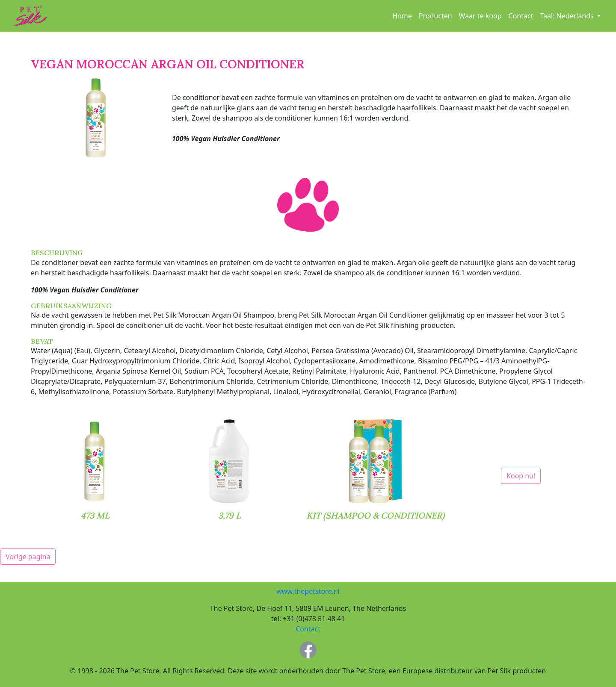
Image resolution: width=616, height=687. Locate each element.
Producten (435, 16)
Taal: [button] (567, 16)
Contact (521, 16)
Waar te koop (480, 16)
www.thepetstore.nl (308, 591)
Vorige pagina (28, 557)
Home (402, 16)
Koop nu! (521, 476)
